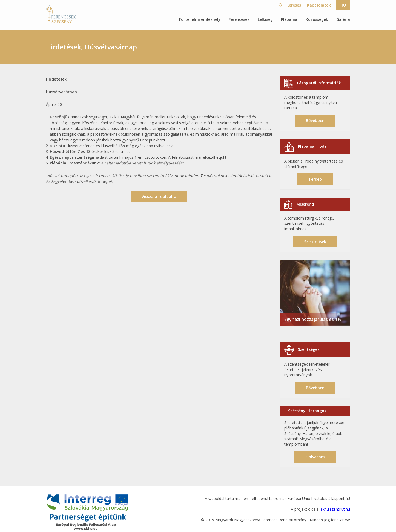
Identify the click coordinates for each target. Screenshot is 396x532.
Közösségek (317, 19)
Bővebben (315, 120)
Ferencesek (239, 19)
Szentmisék (315, 242)
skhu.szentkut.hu (335, 509)
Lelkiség (265, 19)
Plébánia (289, 19)
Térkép (315, 179)
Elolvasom (315, 457)
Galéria (343, 19)
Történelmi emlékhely (199, 19)
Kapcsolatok (319, 5)
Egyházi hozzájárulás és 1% (313, 319)
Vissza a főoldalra (159, 196)
